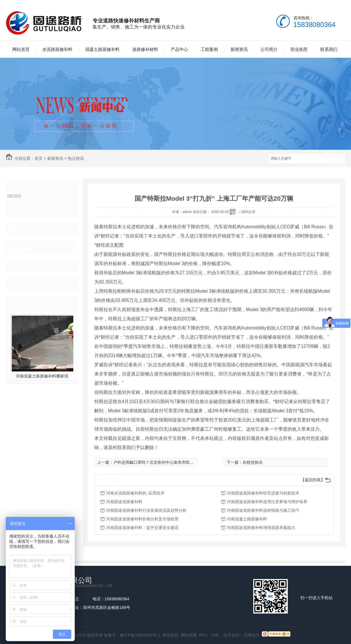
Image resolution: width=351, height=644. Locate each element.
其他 (20, 284)
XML (215, 635)
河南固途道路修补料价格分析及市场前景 (142, 519)
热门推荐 (25, 302)
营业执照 (299, 49)
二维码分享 (247, 212)
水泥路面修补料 (57, 49)
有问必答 (25, 247)
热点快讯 (76, 158)
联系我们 (329, 49)
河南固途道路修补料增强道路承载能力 (261, 528)
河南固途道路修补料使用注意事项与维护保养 (267, 502)
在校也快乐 (253, 462)
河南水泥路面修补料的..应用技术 (135, 493)
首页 (39, 158)
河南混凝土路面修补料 (247, 519)
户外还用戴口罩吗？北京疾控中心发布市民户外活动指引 (164, 462)
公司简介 (269, 49)
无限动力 (252, 635)
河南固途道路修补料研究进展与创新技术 (263, 493)
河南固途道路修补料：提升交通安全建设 (142, 528)
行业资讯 (25, 229)
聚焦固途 (25, 210)
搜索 (335, 159)
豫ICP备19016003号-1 (140, 635)
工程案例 (209, 49)
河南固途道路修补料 (124, 502)
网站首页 (21, 49)
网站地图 (189, 635)
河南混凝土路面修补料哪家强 (42, 376)
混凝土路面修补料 (102, 49)
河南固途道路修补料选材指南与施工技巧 (263, 510)
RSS (204, 635)
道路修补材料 (145, 49)
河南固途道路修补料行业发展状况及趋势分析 (146, 510)
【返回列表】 (313, 480)
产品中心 (179, 49)
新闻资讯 (239, 49)
